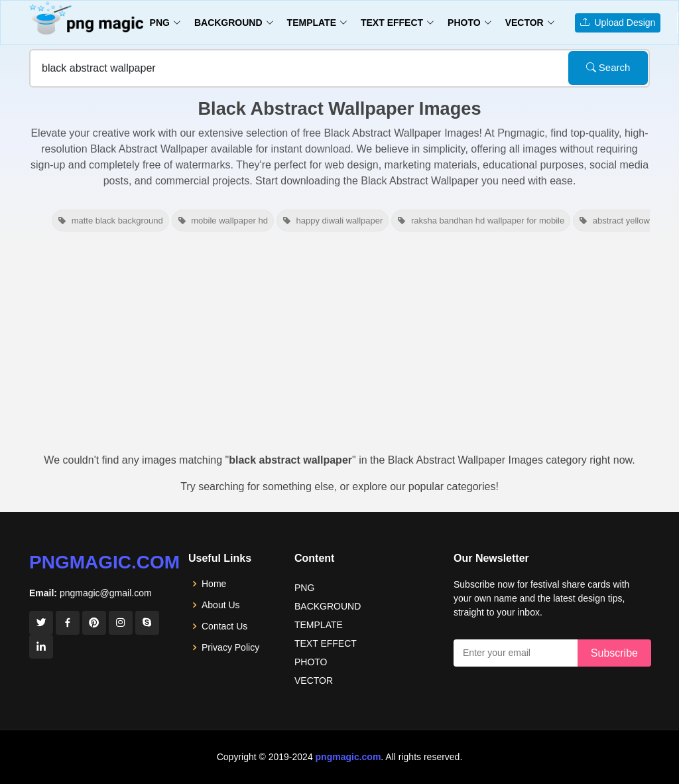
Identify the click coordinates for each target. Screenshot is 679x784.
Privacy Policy (230, 647)
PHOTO (311, 662)
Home (214, 584)
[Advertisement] (339, 346)
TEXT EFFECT (326, 643)
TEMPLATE (319, 625)
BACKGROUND (328, 606)
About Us (221, 605)
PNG (304, 588)
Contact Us (224, 626)
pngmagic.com (104, 562)
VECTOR (314, 681)
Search (608, 67)
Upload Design (618, 23)
